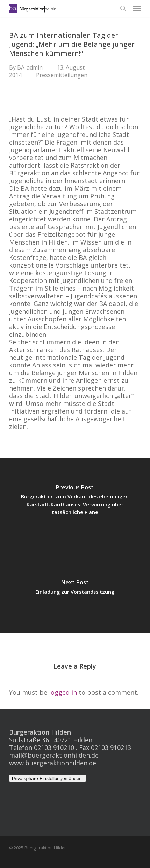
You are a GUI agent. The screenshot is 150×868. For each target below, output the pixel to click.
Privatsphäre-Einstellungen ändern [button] (48, 778)
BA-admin (30, 67)
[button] (137, 8)
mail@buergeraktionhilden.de (54, 755)
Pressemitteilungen (62, 75)
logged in (63, 692)
